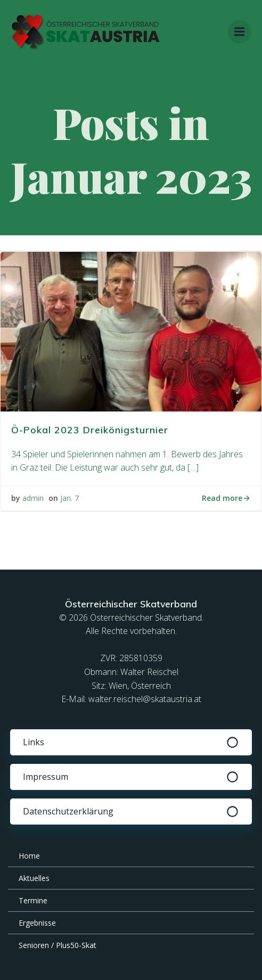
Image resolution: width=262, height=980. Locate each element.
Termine (33, 900)
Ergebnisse (37, 923)
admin (33, 498)
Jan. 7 (69, 498)
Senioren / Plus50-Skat (58, 945)
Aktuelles (34, 878)
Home (29, 856)
